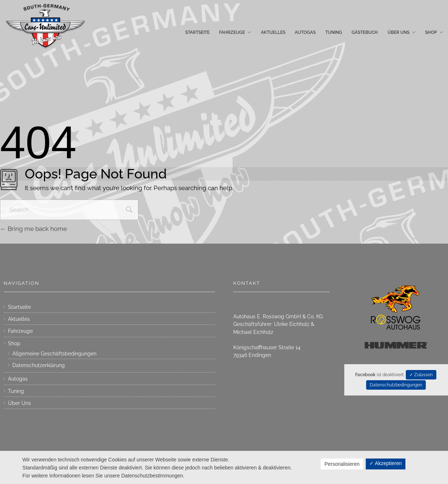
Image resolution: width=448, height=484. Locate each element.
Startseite (19, 307)
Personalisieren (342, 464)
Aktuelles (19, 319)
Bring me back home (33, 229)
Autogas (18, 379)
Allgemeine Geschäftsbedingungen (54, 354)
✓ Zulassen (421, 375)
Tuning (16, 391)
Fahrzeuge (20, 331)
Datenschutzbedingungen (396, 385)
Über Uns (19, 403)
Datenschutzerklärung (39, 365)
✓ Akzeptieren (386, 463)
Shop (14, 343)
